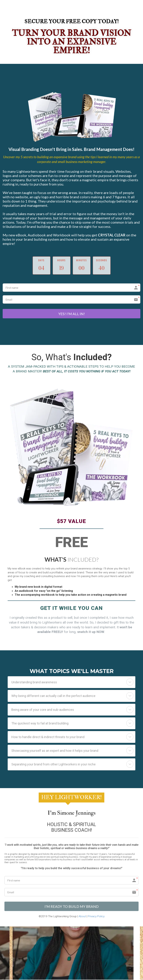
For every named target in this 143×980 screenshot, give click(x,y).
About (82, 917)
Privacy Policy (96, 917)
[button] (130, 682)
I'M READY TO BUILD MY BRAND (72, 907)
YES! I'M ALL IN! (72, 314)
